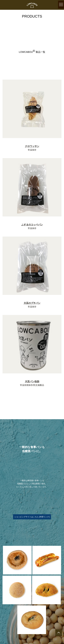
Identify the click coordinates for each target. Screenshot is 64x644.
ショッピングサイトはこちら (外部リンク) (32, 517)
